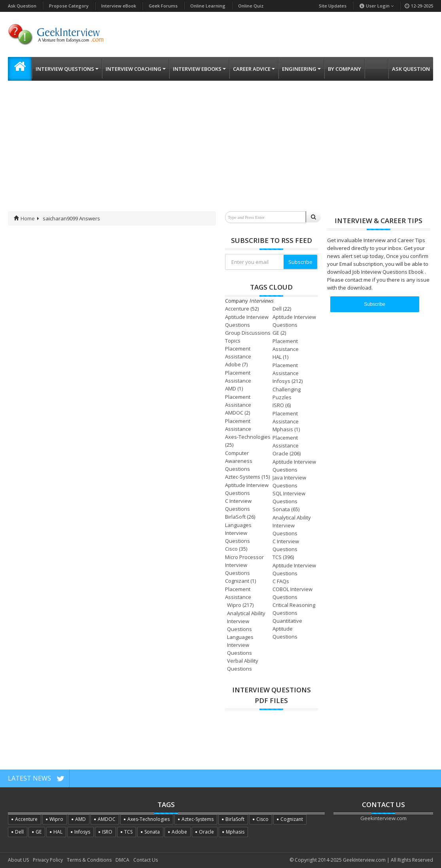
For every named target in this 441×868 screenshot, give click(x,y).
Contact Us (146, 860)
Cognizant (237, 581)
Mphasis (283, 429)
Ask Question (22, 6)
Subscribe (300, 262)
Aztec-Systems (243, 477)
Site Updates (333, 6)
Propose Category (69, 6)
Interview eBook (119, 6)
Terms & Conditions (89, 860)
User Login (376, 6)
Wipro (234, 605)
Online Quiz (251, 6)
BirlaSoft (235, 517)
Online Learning (208, 6)
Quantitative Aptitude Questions (287, 629)
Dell (277, 309)
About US (18, 860)
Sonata (281, 509)
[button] (20, 69)
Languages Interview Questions (238, 533)
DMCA (122, 860)
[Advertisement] (220, 152)
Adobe (233, 364)
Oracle (280, 453)
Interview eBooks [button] (199, 69)
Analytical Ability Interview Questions (292, 525)
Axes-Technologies (248, 437)
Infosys (281, 381)
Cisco (231, 549)
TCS (277, 557)
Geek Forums (163, 6)
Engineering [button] (301, 69)
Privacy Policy (48, 860)
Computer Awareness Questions (239, 461)
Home (24, 218)
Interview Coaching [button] (136, 69)
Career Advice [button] (254, 69)
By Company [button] (344, 69)
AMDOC (234, 413)
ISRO (278, 405)
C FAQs (281, 581)
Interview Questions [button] (67, 69)
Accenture (237, 309)
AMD (231, 389)
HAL (277, 357)
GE (276, 333)
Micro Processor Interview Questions (244, 565)
